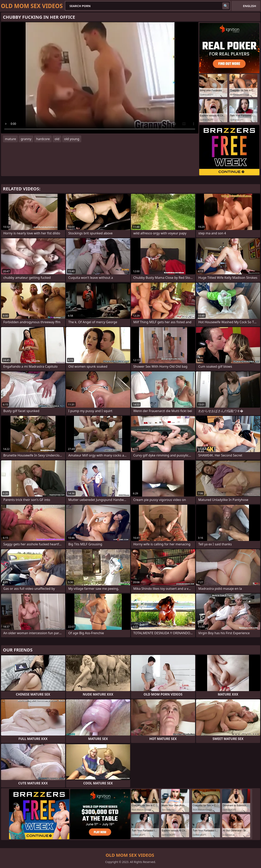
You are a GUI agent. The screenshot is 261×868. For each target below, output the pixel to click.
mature (11, 139)
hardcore (43, 139)
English (249, 6)
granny (26, 139)
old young (72, 139)
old (57, 139)
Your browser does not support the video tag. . (100, 78)
